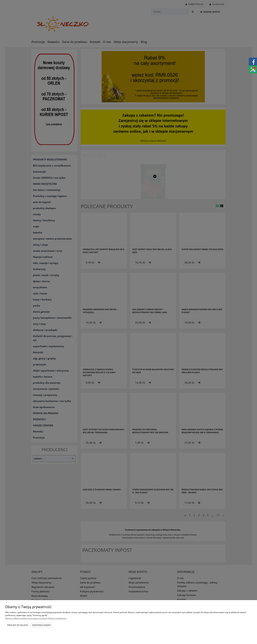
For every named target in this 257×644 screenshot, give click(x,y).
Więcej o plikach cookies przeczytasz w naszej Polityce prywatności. (36, 618)
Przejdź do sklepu (18, 625)
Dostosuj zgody (42, 625)
